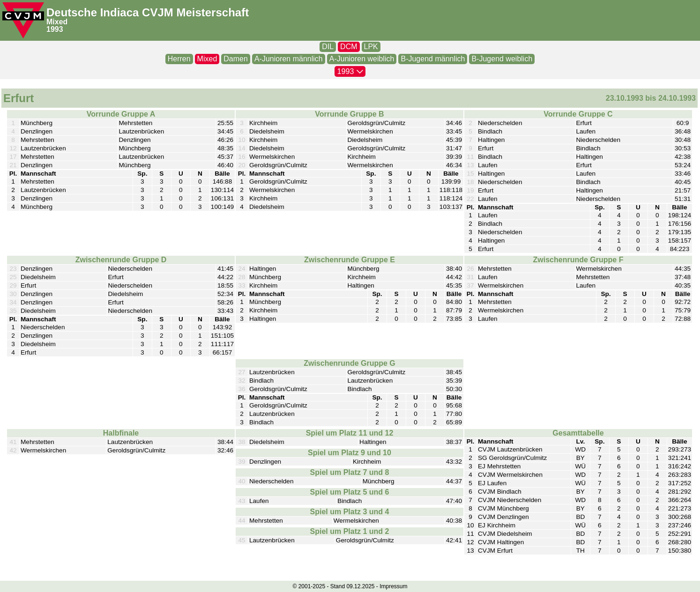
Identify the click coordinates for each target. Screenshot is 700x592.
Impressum (393, 586)
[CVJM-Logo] (23, 20)
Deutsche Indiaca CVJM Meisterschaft (148, 12)
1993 (55, 29)
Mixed (57, 22)
